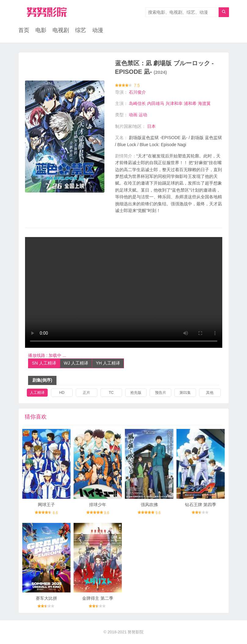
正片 (86, 393)
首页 (24, 31)
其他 (210, 393)
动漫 (98, 31)
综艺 (81, 31)
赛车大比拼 (46, 598)
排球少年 (98, 505)
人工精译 (37, 393)
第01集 (185, 393)
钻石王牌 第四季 (201, 505)
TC (111, 393)
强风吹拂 (149, 505)
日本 (151, 126)
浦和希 (190, 103)
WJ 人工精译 (76, 363)
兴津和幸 (174, 103)
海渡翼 (204, 103)
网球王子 (46, 505)
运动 (143, 115)
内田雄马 (156, 103)
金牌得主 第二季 (98, 598)
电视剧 (61, 31)
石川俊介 (137, 92)
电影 (41, 31)
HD (62, 393)
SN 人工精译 (44, 363)
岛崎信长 (137, 103)
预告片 (161, 393)
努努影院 (136, 632)
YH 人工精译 (108, 363)
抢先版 (136, 393)
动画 (133, 115)
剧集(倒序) (42, 380)
